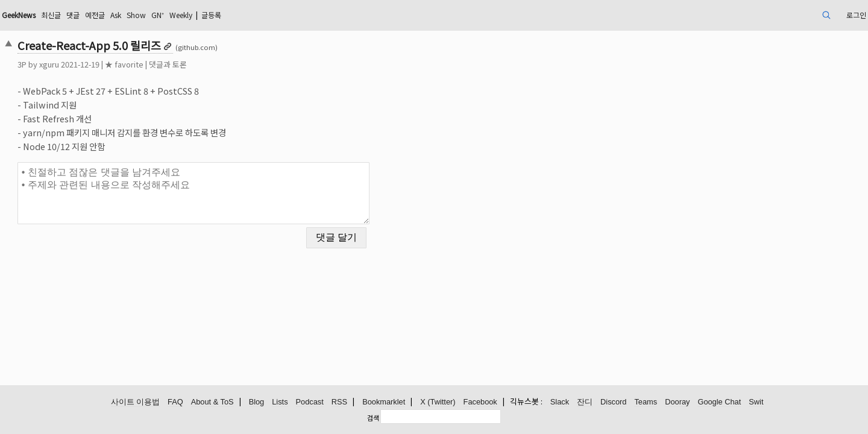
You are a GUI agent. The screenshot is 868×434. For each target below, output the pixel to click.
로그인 (768, 15)
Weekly (301, 15)
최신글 (149, 15)
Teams (646, 402)
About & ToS (212, 402)
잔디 (585, 402)
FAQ (175, 402)
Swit (756, 402)
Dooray (677, 402)
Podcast (310, 402)
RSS (339, 402)
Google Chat (719, 402)
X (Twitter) (438, 402)
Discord (613, 402)
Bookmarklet (384, 402)
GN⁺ (272, 15)
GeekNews (110, 15)
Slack (560, 402)
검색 (373, 418)
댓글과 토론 (252, 64)
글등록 (338, 15)
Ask (224, 15)
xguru (133, 64)
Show (248, 15)
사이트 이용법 (136, 402)
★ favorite (208, 64)
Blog (257, 402)
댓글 (174, 15)
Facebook (480, 402)
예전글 (199, 15)
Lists (280, 402)
